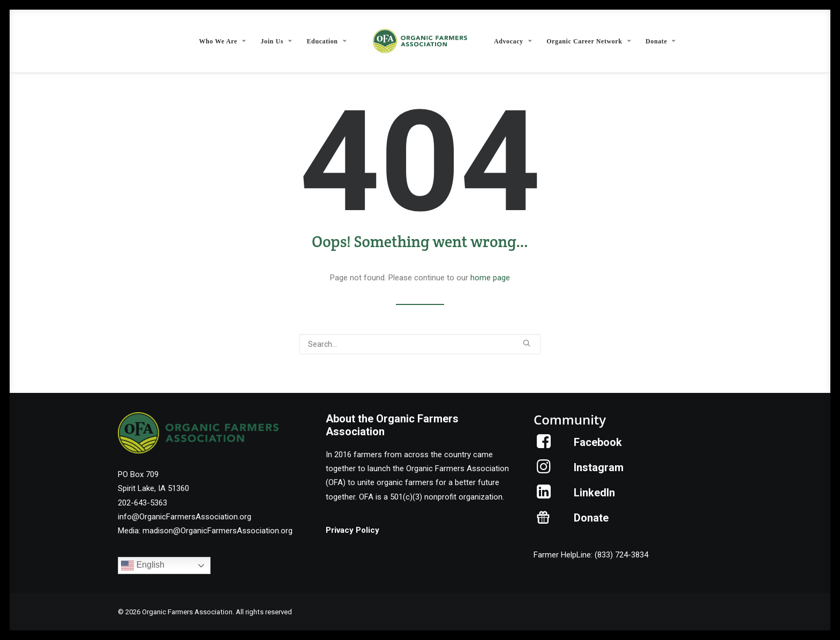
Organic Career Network (588, 41)
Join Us (276, 41)
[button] (527, 343)
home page (490, 278)
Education (327, 41)
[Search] (420, 344)
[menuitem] (222, 41)
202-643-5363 (142, 503)
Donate (661, 41)
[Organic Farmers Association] (420, 41)
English (143, 565)
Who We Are (222, 41)
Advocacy (513, 41)
